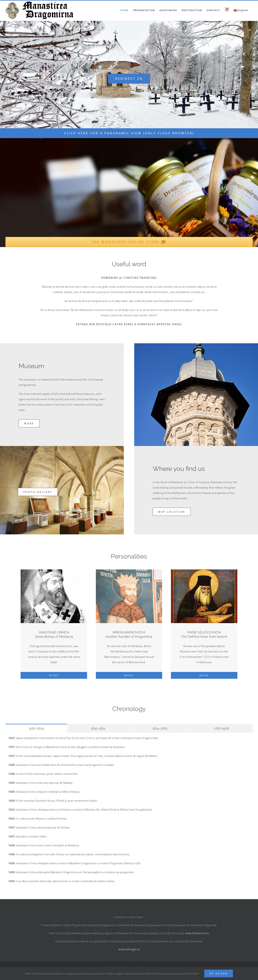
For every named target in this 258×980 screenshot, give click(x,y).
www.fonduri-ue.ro (197, 933)
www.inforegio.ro (129, 949)
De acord (219, 973)
